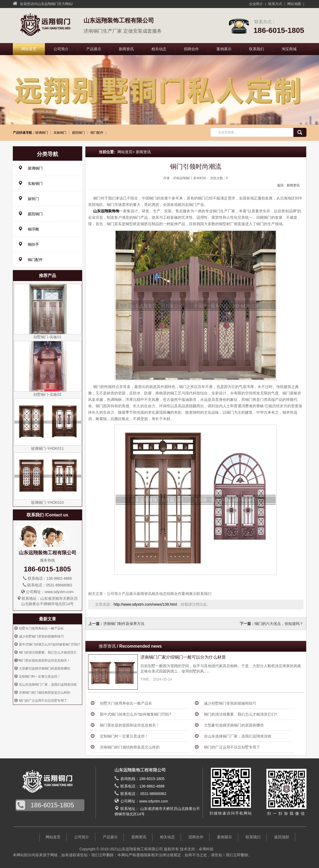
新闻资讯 (126, 49)
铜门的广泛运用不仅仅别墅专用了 (232, 747)
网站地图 (294, 4)
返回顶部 (282, 837)
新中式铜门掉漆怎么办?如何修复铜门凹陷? (136, 714)
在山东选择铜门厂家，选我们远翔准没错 (238, 736)
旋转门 (29, 199)
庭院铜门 (78, 133)
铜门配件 (97, 133)
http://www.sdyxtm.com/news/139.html (145, 604)
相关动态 (159, 49)
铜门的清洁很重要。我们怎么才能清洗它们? (241, 714)
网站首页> (126, 152)
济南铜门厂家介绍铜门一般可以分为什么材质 (183, 657)
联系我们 (257, 49)
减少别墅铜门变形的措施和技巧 (230, 703)
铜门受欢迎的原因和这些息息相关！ (130, 725)
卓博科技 (206, 849)
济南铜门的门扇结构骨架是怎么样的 (130, 747)
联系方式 (275, 4)
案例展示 (224, 49)
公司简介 (61, 49)
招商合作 (191, 49)
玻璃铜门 (42, 133)
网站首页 (29, 49)
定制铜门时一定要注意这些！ (124, 736)
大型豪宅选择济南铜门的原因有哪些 (234, 725)
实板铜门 (60, 133)
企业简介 (256, 4)
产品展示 (94, 49)
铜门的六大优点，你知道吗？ (279, 624)
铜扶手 (29, 244)
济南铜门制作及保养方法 (124, 624)
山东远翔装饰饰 (106, 211)
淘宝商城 (289, 49)
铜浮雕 (29, 229)
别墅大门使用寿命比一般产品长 (126, 703)
